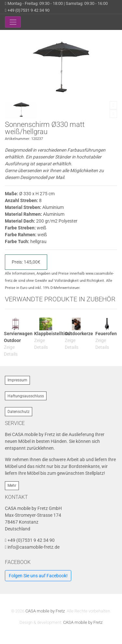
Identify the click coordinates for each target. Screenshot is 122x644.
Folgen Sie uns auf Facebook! (38, 576)
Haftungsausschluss (26, 396)
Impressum (17, 380)
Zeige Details (11, 351)
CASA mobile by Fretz (45, 611)
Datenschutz (19, 412)
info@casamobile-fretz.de (34, 547)
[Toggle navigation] (13, 22)
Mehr (12, 486)
